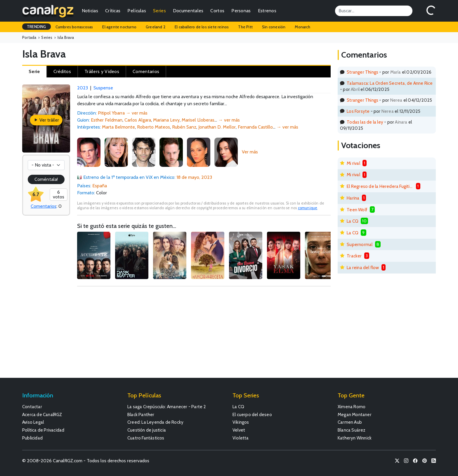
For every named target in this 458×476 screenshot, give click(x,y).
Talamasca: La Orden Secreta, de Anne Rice (390, 83)
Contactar (32, 407)
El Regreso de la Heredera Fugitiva (380, 186)
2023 (83, 88)
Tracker (354, 256)
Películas (137, 11)
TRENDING (37, 27)
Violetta (241, 438)
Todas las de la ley (365, 122)
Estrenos (267, 11)
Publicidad (32, 438)
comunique (308, 208)
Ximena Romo (352, 407)
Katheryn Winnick (355, 438)
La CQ (353, 221)
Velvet (239, 430)
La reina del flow (363, 268)
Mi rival (353, 163)
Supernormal (360, 244)
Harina (353, 198)
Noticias (90, 11)
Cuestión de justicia (147, 430)
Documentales (188, 11)
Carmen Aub (350, 422)
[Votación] (46, 165)
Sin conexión (274, 27)
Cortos (217, 11)
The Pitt (245, 27)
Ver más (250, 152)
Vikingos (241, 422)
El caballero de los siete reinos (202, 27)
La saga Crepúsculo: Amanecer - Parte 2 (167, 407)
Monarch (302, 27)
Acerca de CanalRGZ (42, 414)
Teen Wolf (357, 210)
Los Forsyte (358, 111)
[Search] (374, 11)
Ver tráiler (46, 120)
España (100, 186)
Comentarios (44, 206)
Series (159, 11)
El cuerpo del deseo (252, 414)
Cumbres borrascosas (74, 27)
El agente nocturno (119, 27)
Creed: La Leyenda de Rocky (155, 422)
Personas (241, 11)
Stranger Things (362, 72)
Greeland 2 (156, 27)
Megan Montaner (355, 414)
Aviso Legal (33, 422)
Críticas (113, 11)
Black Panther (141, 414)
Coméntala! (46, 179)
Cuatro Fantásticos (146, 438)
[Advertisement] (204, 335)
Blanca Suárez (352, 430)
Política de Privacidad (43, 430)
